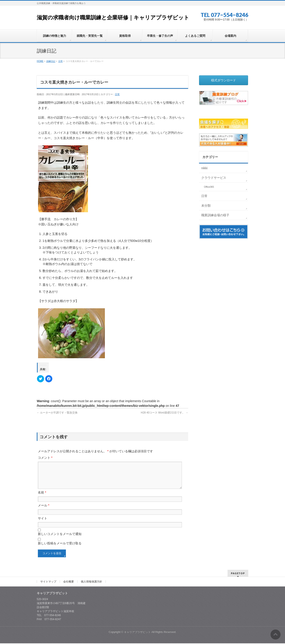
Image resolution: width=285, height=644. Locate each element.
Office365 (209, 187)
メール (44, 511)
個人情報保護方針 (92, 582)
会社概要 (69, 582)
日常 (117, 94)
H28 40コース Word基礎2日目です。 (165, 413)
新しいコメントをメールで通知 (60, 539)
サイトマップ (48, 582)
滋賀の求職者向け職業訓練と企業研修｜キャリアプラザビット (113, 17)
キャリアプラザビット (137, 633)
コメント (45, 458)
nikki (204, 168)
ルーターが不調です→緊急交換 (57, 413)
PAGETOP (238, 574)
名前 (42, 498)
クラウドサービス (214, 178)
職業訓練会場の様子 (215, 215)
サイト (43, 524)
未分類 (206, 206)
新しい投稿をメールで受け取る (60, 549)
